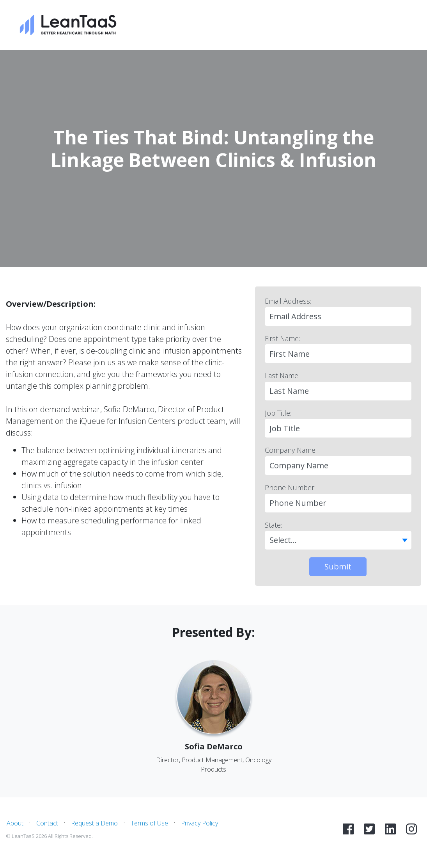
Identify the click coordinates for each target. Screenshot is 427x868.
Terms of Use (149, 823)
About (15, 823)
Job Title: (278, 413)
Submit (338, 567)
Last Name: (282, 375)
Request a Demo (94, 823)
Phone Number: (290, 487)
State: (273, 525)
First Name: (282, 338)
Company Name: (291, 450)
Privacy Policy (199, 823)
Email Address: (288, 301)
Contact (47, 823)
